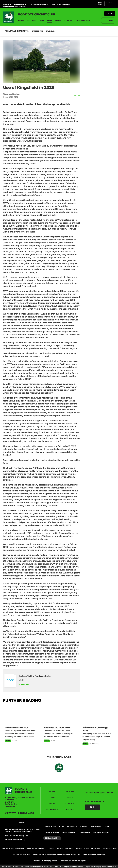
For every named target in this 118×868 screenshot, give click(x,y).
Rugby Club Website (92, 848)
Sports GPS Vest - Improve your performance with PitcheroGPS (56, 854)
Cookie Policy (84, 833)
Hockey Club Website (73, 848)
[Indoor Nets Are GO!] (20, 715)
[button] (21, 21)
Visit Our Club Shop (61, 4)
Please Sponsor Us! (39, 4)
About (61, 826)
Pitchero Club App (110, 848)
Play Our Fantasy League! (14, 6)
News (35, 31)
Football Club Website (36, 848)
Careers (84, 826)
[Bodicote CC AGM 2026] (59, 715)
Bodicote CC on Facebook (15, 4)
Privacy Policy (69, 833)
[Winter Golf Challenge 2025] (98, 715)
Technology (95, 826)
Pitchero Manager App (21, 854)
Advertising (72, 826)
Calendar (44, 31)
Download (24, 684)
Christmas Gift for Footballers (94, 854)
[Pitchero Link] (110, 5)
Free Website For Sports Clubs (13, 848)
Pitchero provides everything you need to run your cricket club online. (23, 830)
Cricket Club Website (55, 848)
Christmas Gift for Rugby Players (45, 861)
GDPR (106, 826)
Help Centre (50, 826)
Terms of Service (52, 833)
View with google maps (19, 813)
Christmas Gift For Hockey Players (73, 861)
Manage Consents (101, 833)
